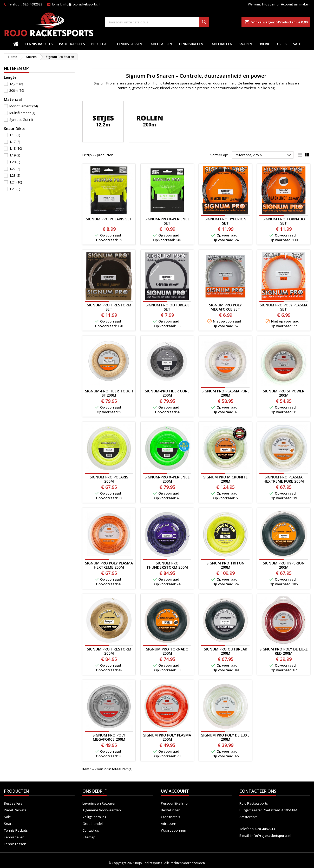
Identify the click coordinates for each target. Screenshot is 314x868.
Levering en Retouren (99, 803)
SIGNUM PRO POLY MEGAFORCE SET (225, 307)
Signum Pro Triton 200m (225, 565)
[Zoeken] (157, 22)
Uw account (175, 791)
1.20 (15, 162)
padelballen (221, 44)
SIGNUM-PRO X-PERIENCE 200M (167, 479)
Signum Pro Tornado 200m (167, 651)
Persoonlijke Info (174, 803)
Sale (297, 44)
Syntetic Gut (21, 120)
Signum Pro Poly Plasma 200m (167, 737)
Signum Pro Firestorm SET (109, 307)
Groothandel (93, 824)
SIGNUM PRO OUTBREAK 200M (225, 651)
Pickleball (101, 44)
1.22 (15, 169)
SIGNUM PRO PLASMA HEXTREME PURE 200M (284, 479)
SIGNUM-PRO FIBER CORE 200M (167, 393)
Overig (264, 44)
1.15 (15, 135)
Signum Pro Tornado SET (284, 221)
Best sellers (13, 803)
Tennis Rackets (39, 44)
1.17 (15, 142)
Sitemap (89, 837)
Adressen (169, 824)
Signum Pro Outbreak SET (167, 307)
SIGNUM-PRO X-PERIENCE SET (167, 221)
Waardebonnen (174, 830)
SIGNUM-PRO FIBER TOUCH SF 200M (109, 393)
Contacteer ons (258, 791)
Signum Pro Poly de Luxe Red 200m (284, 651)
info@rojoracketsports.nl (81, 4)
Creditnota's (171, 817)
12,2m (16, 84)
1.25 (15, 189)
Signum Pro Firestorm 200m (109, 651)
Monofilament (24, 106)
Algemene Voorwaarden (102, 810)
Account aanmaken (295, 4)
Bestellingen (171, 810)
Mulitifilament (22, 113)
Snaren (245, 44)
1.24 (16, 182)
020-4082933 (33, 4)
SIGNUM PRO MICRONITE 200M (225, 479)
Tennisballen (191, 44)
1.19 (15, 155)
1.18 (16, 148)
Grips (282, 44)
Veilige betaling (94, 817)
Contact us (91, 830)
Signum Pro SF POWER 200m (284, 393)
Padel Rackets (72, 44)
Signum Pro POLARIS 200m (109, 479)
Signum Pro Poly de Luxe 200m (225, 737)
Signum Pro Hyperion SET (225, 221)
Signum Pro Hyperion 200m (284, 565)
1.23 (15, 175)
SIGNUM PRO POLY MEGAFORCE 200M (109, 737)
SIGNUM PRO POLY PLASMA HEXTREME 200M (109, 565)
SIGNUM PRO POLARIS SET (109, 219)
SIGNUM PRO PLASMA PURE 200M (225, 393)
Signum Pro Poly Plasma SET (284, 307)
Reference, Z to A (263, 155)
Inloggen (269, 4)
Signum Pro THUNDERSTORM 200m (167, 565)
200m (17, 90)
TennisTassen (129, 44)
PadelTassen (160, 44)
